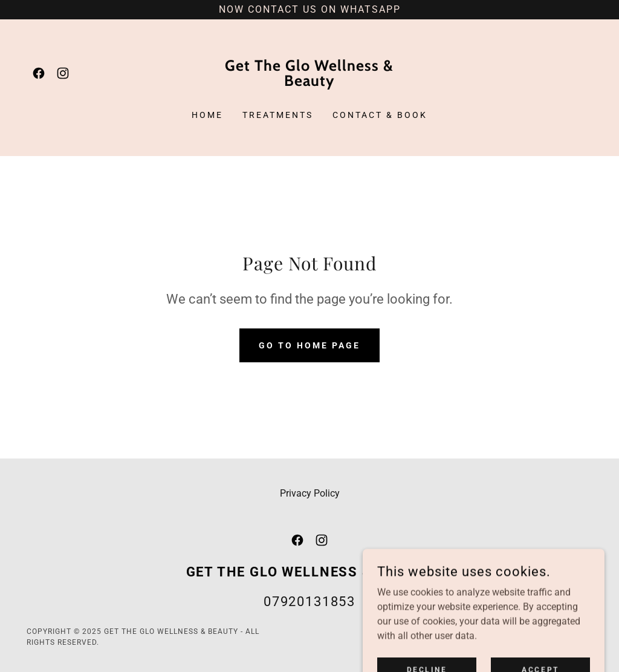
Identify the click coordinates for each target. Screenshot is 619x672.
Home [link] (207, 115)
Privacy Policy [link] (310, 493)
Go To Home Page (309, 345)
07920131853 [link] (309, 602)
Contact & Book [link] (380, 115)
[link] (39, 73)
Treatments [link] (278, 115)
